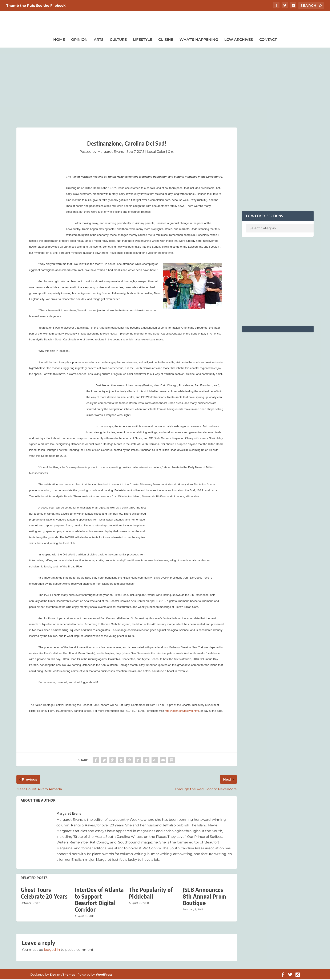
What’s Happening (199, 40)
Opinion (79, 40)
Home (59, 40)
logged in (52, 950)
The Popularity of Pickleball (151, 894)
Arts (99, 40)
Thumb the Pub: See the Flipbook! (36, 6)
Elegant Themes (62, 975)
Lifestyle (142, 40)
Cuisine (166, 40)
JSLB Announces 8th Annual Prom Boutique (204, 897)
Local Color (156, 152)
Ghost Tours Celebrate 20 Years (44, 894)
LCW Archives (239, 40)
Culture (118, 40)
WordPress (104, 975)
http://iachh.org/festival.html (182, 711)
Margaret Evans (111, 152)
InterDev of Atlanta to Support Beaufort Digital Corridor (99, 900)
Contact (268, 40)
